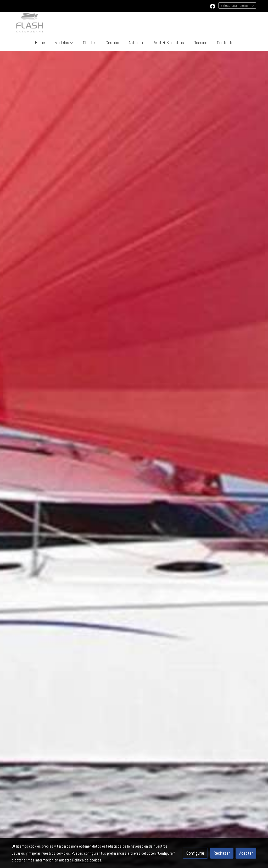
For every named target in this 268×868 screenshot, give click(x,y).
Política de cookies (87, 860)
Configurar (195, 853)
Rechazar (222, 853)
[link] (30, 23)
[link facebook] (213, 6)
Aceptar (246, 853)
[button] (64, 43)
